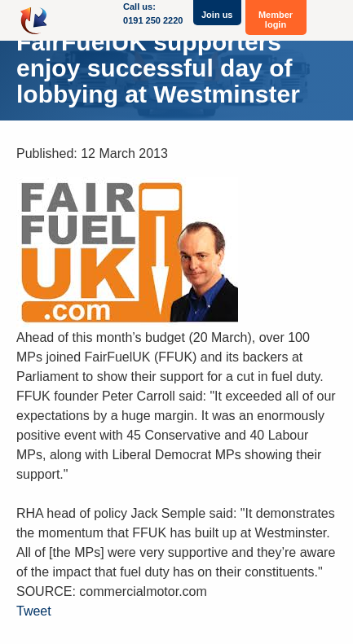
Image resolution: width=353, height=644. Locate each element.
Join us (217, 15)
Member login (276, 20)
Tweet (34, 611)
